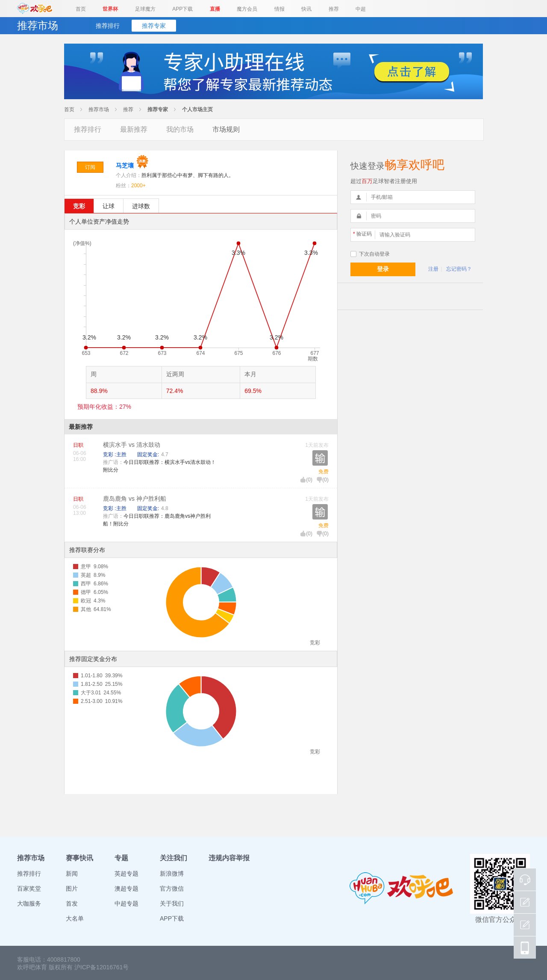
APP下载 (182, 9)
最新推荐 (134, 129)
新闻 (72, 874)
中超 (361, 9)
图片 (72, 888)
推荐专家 (154, 26)
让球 (109, 206)
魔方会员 (247, 9)
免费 (323, 472)
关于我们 (172, 903)
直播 (215, 9)
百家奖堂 (29, 888)
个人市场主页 (197, 109)
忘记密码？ (459, 269)
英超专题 (126, 874)
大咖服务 (29, 903)
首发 (72, 903)
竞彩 (79, 206)
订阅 (90, 167)
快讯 (306, 9)
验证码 (362, 234)
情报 (279, 9)
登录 (383, 269)
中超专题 (126, 903)
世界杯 (110, 9)
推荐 (334, 9)
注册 (433, 269)
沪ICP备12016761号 (102, 967)
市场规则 (226, 129)
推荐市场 (99, 109)
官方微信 (172, 888)
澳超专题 (126, 888)
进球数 (141, 206)
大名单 (75, 918)
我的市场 (180, 129)
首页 (81, 9)
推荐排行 (108, 26)
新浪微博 (172, 874)
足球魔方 (145, 9)
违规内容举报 (229, 858)
